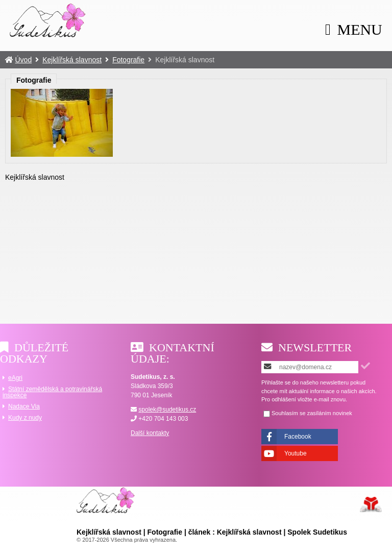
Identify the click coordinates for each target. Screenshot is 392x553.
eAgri (15, 378)
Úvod (48, 20)
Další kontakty (150, 433)
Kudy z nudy (25, 418)
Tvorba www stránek (371, 504)
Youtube (296, 453)
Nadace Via (24, 406)
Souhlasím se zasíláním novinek (312, 413)
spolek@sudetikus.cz (167, 410)
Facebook (298, 437)
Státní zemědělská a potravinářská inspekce (52, 392)
